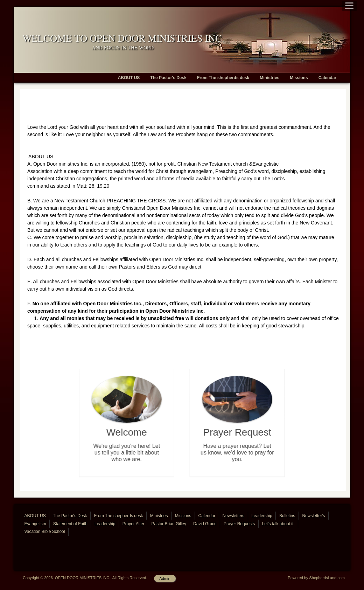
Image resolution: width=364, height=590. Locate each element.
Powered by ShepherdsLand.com (316, 578)
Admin (165, 578)
